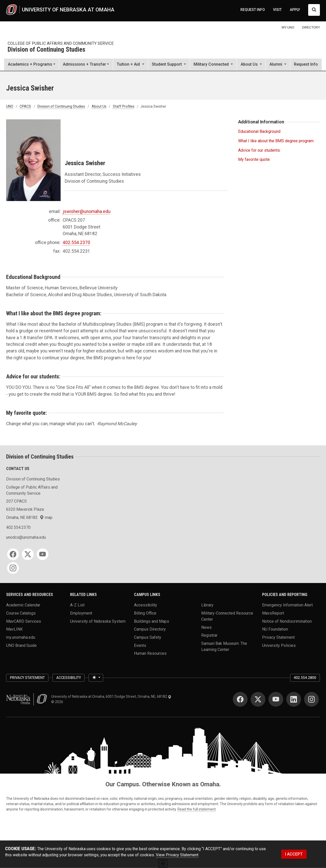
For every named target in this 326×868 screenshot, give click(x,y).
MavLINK (14, 629)
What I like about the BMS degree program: (276, 141)
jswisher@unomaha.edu (87, 211)
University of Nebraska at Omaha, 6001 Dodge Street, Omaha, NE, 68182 (111, 696)
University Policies (279, 645)
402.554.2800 (305, 678)
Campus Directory (150, 629)
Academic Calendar (23, 605)
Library (207, 605)
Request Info (306, 64)
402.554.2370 (76, 243)
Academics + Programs (30, 64)
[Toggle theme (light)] (96, 678)
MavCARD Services (24, 621)
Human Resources (150, 653)
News (206, 627)
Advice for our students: (259, 150)
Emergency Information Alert (287, 605)
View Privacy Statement (177, 855)
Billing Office (145, 613)
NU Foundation (275, 629)
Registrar (209, 635)
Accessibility (146, 605)
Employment (81, 613)
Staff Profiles (124, 106)
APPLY (295, 10)
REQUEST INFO (253, 10)
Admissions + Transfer (84, 64)
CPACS (25, 106)
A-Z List (77, 605)
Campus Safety (148, 637)
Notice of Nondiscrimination (287, 621)
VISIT (277, 10)
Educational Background (259, 131)
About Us (99, 106)
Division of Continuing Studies (46, 50)
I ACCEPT (294, 854)
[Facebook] (13, 554)
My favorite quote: (254, 159)
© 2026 (58, 702)
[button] (130, 65)
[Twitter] (28, 554)
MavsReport (273, 613)
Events (140, 645)
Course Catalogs (21, 613)
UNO (10, 106)
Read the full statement (197, 809)
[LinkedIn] (294, 699)
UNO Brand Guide (21, 645)
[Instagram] (13, 568)
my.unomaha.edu (21, 637)
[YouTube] (43, 554)
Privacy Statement (278, 637)
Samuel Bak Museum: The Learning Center (224, 646)
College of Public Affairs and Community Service (61, 43)
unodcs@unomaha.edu (26, 537)
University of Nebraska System (98, 621)
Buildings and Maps (152, 621)
